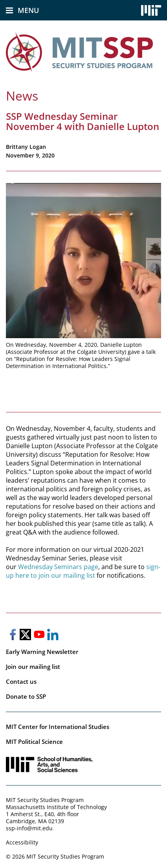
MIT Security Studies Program (45, 800)
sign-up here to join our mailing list (83, 571)
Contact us (21, 681)
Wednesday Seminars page (58, 567)
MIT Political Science (34, 742)
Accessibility (22, 842)
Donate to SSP (26, 696)
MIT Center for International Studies (58, 727)
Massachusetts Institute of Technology (56, 807)
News (22, 96)
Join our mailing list (33, 667)
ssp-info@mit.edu (29, 828)
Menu (28, 10)
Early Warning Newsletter (42, 652)
